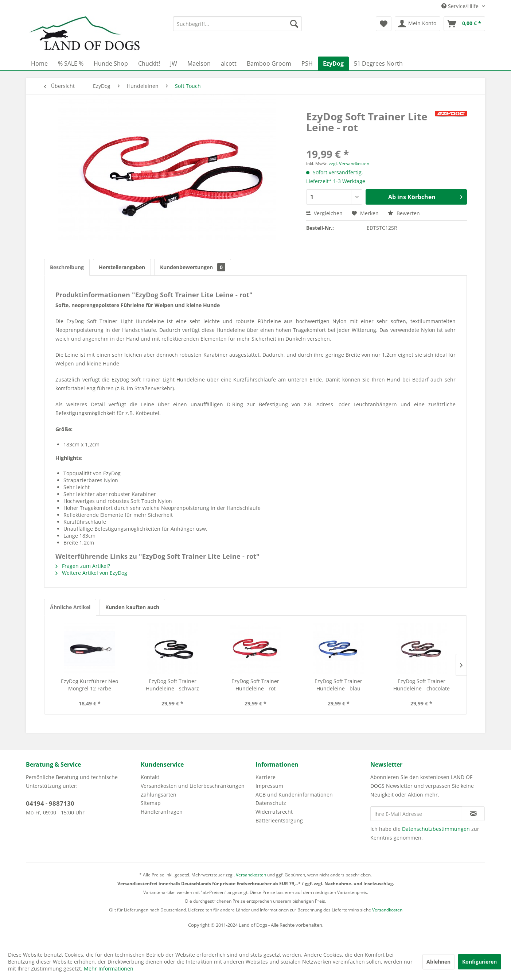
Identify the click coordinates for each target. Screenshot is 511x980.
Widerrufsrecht (274, 812)
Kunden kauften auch (132, 607)
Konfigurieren (479, 962)
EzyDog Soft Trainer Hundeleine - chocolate (422, 685)
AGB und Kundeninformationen (294, 795)
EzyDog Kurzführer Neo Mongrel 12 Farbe (89, 685)
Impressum (269, 786)
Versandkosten (251, 875)
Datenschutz (271, 803)
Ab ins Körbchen (425, 196)
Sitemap (151, 803)
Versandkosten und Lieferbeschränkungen (193, 786)
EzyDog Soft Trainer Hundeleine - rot (255, 685)
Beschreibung (67, 267)
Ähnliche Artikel (70, 607)
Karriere (266, 777)
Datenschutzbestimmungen (436, 829)
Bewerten (404, 213)
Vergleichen (324, 213)
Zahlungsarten (159, 795)
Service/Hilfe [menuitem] (461, 6)
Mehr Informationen (109, 969)
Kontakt (150, 777)
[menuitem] (237, 24)
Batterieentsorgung (279, 820)
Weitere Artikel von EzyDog (91, 573)
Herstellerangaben (122, 267)
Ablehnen (438, 962)
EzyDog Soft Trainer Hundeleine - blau (338, 685)
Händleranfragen (162, 812)
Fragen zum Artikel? (83, 566)
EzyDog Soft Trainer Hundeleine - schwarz (172, 685)
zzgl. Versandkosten (349, 164)
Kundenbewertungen (193, 267)
